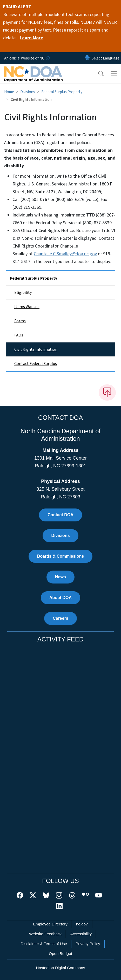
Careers (60, 618)
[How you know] (48, 58)
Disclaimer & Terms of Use (44, 944)
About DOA (60, 598)
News (60, 577)
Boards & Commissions (60, 556)
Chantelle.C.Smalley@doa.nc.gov (65, 254)
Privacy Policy (88, 944)
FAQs (19, 335)
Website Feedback (45, 934)
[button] (98, 74)
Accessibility (81, 934)
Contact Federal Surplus (36, 364)
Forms (20, 321)
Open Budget (60, 953)
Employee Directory (50, 924)
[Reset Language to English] (87, 58)
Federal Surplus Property (62, 92)
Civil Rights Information (36, 349)
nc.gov (82, 924)
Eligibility (23, 293)
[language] (106, 58)
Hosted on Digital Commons (60, 968)
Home (9, 92)
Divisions (28, 92)
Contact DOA (60, 515)
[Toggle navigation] (114, 74)
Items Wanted (27, 307)
